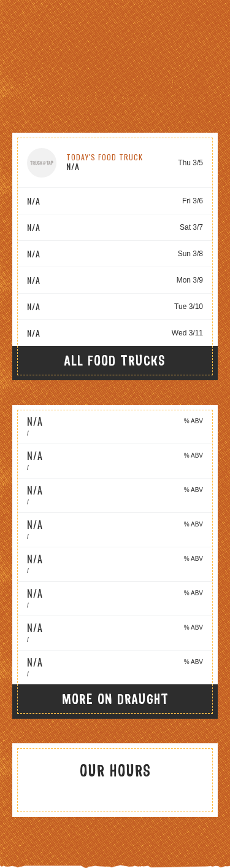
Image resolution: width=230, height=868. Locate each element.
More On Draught (115, 699)
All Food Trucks (115, 360)
